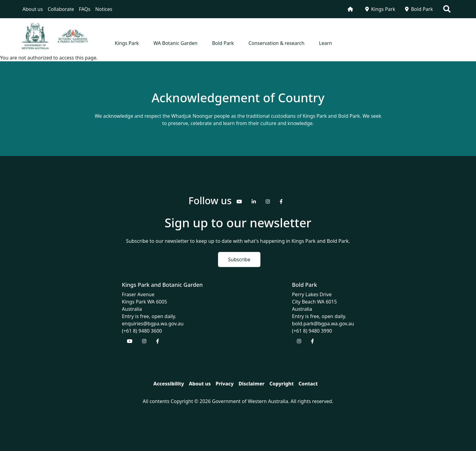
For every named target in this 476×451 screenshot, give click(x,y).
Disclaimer (252, 384)
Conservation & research (276, 43)
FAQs (85, 9)
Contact (308, 384)
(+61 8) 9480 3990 (312, 331)
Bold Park (419, 9)
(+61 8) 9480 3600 (142, 331)
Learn (326, 43)
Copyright (281, 384)
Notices (104, 9)
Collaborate (61, 9)
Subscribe (239, 259)
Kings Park (380, 9)
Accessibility (169, 384)
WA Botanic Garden (175, 43)
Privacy (224, 384)
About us (33, 9)
